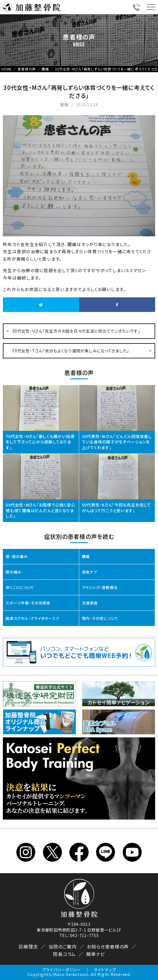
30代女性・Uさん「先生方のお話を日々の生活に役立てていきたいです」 (76, 331)
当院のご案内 (63, 946)
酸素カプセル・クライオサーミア (32, 618)
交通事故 (90, 603)
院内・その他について (100, 618)
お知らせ (96, 946)
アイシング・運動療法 (100, 587)
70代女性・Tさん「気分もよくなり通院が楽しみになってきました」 (71, 351)
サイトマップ (105, 970)
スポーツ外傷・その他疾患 (28, 603)
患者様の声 (117, 946)
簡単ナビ (96, 954)
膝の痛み (14, 572)
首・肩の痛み (17, 556)
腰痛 (86, 556)
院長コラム (64, 954)
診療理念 (28, 946)
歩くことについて (20, 587)
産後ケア (90, 572)
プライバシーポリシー (62, 970)
